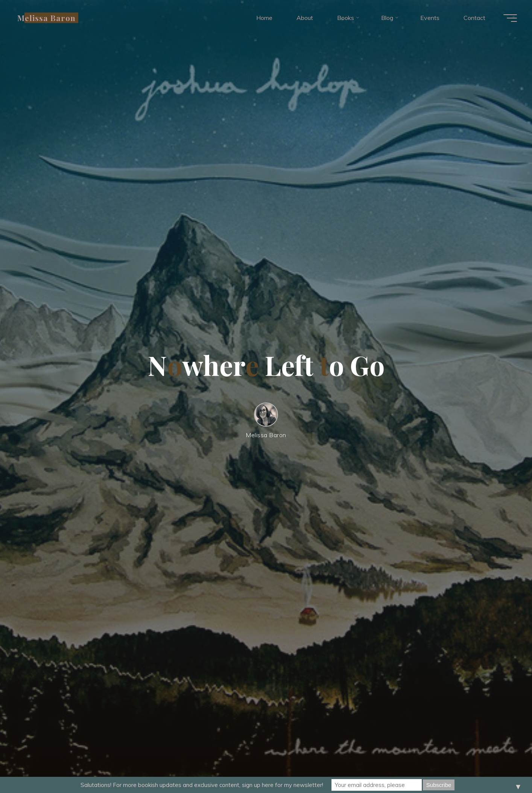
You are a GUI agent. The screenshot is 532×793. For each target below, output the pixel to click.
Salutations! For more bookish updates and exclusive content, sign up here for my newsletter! (202, 785)
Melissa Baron (47, 18)
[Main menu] (510, 18)
